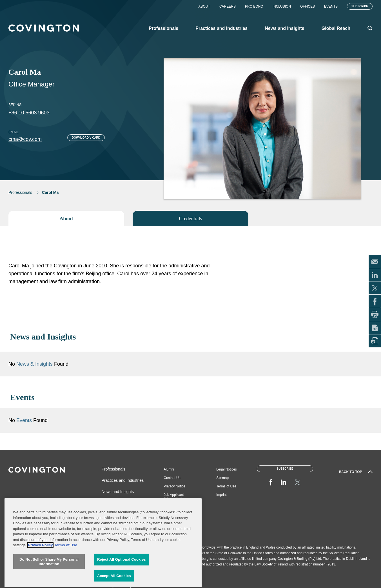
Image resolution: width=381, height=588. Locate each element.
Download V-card (86, 138)
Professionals (20, 192)
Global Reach (114, 503)
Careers (228, 6)
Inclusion (282, 6)
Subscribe (360, 6)
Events (331, 6)
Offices (308, 6)
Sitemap (222, 478)
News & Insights (34, 364)
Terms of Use (226, 486)
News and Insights (118, 492)
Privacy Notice (174, 486)
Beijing (15, 105)
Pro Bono (254, 6)
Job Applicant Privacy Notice (174, 497)
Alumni (169, 469)
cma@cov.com (25, 139)
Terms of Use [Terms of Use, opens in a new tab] (66, 579)
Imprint (221, 495)
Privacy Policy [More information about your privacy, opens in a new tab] (40, 579)
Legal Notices (227, 469)
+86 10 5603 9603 (29, 113)
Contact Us (172, 478)
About (204, 6)
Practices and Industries (123, 480)
